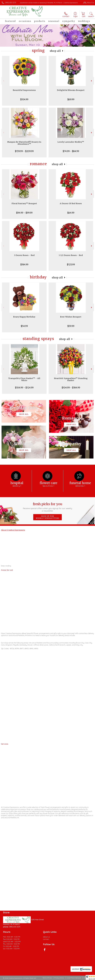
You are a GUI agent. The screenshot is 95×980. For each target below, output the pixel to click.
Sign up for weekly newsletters (47, 517)
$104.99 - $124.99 (24, 388)
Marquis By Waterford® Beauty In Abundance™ (24, 143)
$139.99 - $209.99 (24, 151)
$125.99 (71, 264)
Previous (3, 81)
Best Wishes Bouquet (71, 317)
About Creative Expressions (13, 530)
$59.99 (71, 326)
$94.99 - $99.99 (24, 213)
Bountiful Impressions (24, 90)
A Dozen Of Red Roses (71, 203)
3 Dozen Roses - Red (24, 255)
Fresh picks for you (48, 507)
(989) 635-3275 (11, 3)
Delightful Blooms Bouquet (71, 90)
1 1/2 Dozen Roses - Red (71, 255)
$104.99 (24, 99)
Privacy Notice (59, 978)
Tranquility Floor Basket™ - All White (24, 379)
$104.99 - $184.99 (71, 388)
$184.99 (24, 264)
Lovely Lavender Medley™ (71, 142)
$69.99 (71, 99)
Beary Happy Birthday (24, 317)
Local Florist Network (74, 978)
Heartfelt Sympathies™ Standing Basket (71, 379)
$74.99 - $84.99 (71, 151)
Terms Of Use (47, 978)
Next (92, 81)
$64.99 (71, 213)
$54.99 (24, 326)
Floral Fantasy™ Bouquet (24, 203)
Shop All (55, 51)
